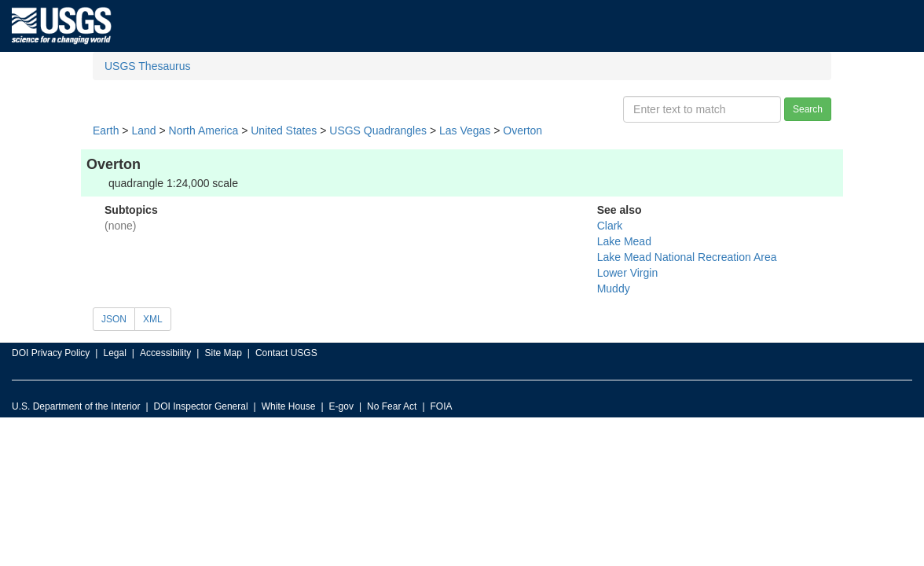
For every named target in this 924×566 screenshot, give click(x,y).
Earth (106, 130)
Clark (610, 226)
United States (284, 130)
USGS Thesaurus (147, 66)
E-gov (341, 406)
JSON (114, 319)
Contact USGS (286, 353)
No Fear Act (392, 406)
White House (289, 406)
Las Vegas (465, 130)
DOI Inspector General (201, 406)
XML (153, 319)
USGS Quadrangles (378, 130)
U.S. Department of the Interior (76, 406)
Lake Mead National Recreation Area (687, 257)
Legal (114, 353)
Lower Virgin (628, 273)
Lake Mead (624, 241)
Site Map (223, 353)
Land (143, 130)
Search (808, 109)
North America (204, 130)
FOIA (442, 406)
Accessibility (165, 353)
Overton (522, 130)
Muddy (614, 289)
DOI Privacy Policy (51, 353)
